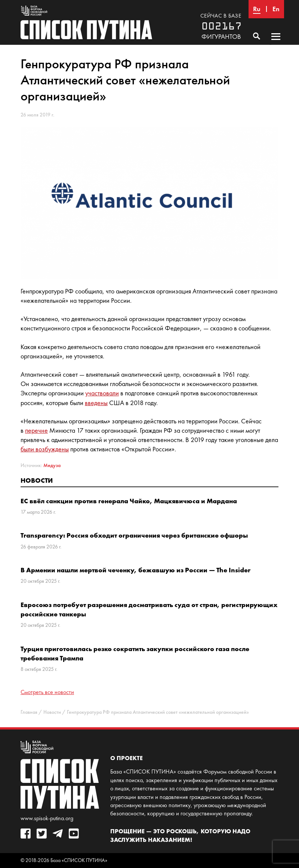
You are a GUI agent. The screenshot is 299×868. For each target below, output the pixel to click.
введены (96, 403)
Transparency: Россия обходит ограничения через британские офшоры (134, 535)
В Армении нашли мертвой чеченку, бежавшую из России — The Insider (135, 570)
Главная (29, 712)
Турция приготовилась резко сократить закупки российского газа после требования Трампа (135, 653)
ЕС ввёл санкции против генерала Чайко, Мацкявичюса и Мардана (129, 501)
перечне (36, 430)
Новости (37, 480)
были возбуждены (45, 449)
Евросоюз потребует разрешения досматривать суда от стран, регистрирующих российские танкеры (149, 609)
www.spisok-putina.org (47, 818)
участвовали (102, 393)
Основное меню (276, 44)
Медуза (52, 465)
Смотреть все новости (47, 692)
